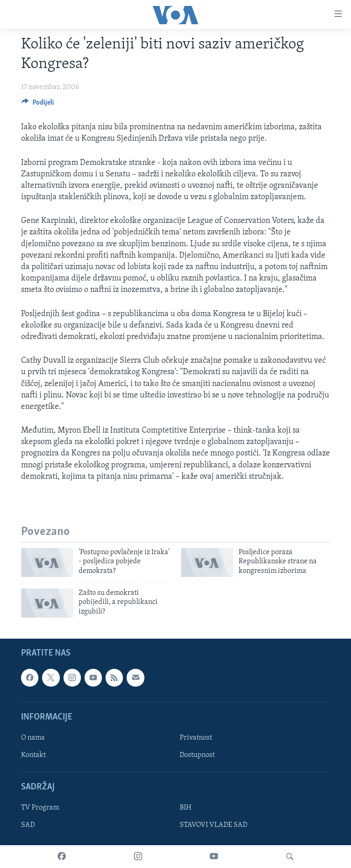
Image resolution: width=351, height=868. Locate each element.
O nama (33, 738)
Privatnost (196, 738)
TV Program (40, 808)
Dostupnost (197, 755)
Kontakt (33, 755)
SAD (28, 826)
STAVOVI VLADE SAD (213, 826)
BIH (186, 808)
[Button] (38, 105)
